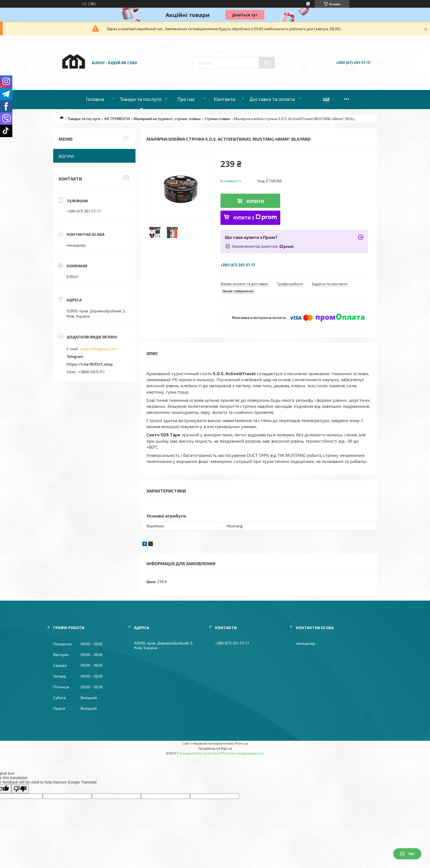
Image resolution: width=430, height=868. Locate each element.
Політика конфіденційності (243, 753)
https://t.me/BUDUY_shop (90, 364)
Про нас (186, 99)
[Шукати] (267, 63)
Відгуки (66, 156)
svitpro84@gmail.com (99, 349)
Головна (95, 99)
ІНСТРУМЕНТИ (117, 119)
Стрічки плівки (217, 119)
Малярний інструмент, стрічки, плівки (167, 119)
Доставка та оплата (272, 99)
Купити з (255, 217)
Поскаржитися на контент (199, 753)
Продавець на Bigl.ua (215, 748)
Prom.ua (242, 743)
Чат (407, 854)
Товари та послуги (141, 99)
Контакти (224, 99)
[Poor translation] (20, 789)
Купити (255, 201)
